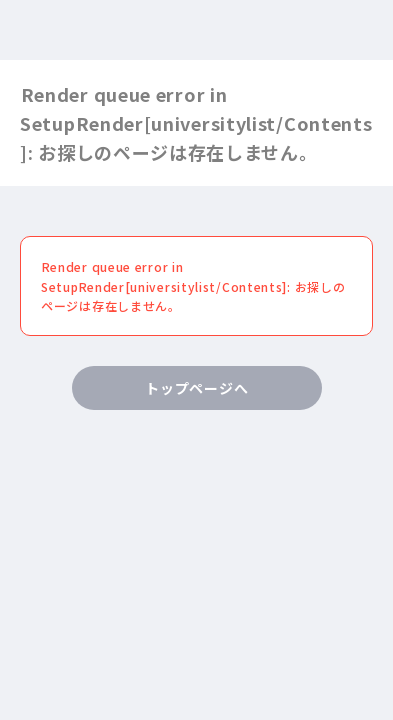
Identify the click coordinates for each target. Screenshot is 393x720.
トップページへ (196, 388)
